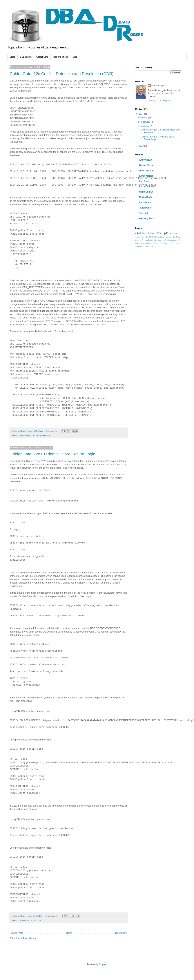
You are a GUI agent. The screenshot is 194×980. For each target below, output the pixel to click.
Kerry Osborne (147, 186)
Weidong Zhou (147, 218)
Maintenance (172, 240)
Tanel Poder (145, 208)
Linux (160, 240)
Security (37, 921)
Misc (75, 57)
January (146, 126)
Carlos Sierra (146, 165)
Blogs (12, 57)
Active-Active (23, 435)
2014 (142, 114)
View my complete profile (160, 101)
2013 (142, 146)
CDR (33, 435)
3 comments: (52, 431)
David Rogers (158, 86)
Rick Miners (145, 202)
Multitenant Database (144, 243)
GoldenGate (42, 57)
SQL (177, 243)
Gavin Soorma (147, 171)
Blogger (103, 964)
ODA (157, 243)
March (145, 117)
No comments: (51, 916)
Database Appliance (165, 237)
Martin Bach (145, 197)
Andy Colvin (146, 160)
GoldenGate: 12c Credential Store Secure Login (52, 454)
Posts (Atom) (29, 938)
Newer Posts (17, 933)
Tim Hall (143, 213)
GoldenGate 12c (43, 435)
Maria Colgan (146, 192)
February (146, 122)
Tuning (147, 246)
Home (69, 933)
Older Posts (121, 933)
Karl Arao (144, 181)
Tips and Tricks (60, 57)
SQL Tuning (26, 57)
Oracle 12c (167, 243)
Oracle (174, 234)
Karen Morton (146, 176)
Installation (149, 240)
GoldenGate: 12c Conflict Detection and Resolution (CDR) (61, 74)
